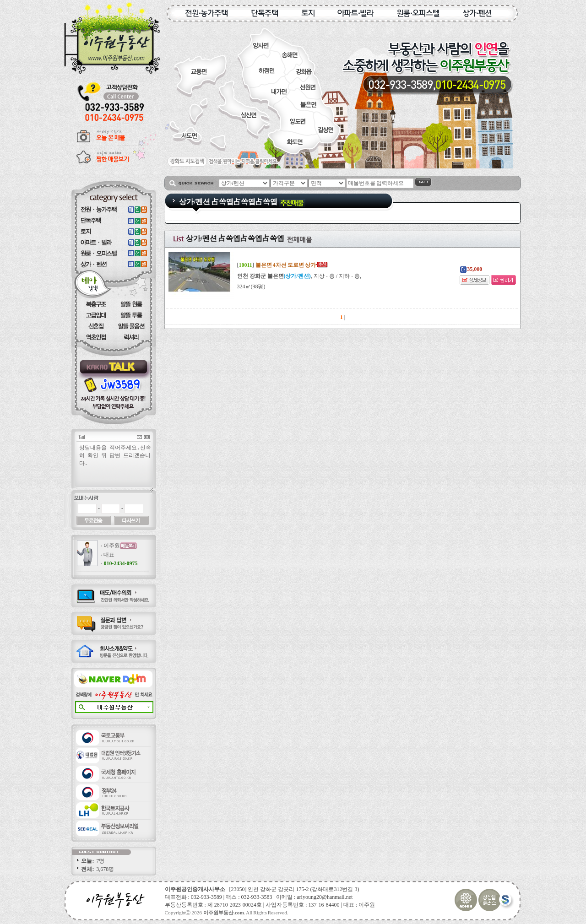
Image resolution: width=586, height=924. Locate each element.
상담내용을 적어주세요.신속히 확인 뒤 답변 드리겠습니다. (116, 468)
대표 (109, 555)
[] (282, 265)
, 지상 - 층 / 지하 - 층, (299, 276)
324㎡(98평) (251, 286)
